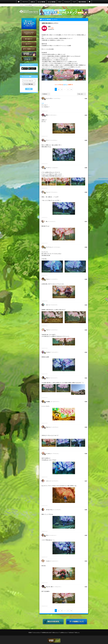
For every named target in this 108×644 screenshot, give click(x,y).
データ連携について (29, 49)
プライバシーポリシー (37, 632)
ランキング (67, 2)
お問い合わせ (71, 632)
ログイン (29, 44)
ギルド (60, 2)
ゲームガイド (29, 59)
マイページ (25, 2)
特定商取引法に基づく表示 (46, 632)
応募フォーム (77, 632)
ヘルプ (74, 2)
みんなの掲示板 (41, 2)
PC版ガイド (29, 39)
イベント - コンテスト (39, 5)
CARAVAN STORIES (54, 641)
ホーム (22, 5)
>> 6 (43, 103)
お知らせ (33, 2)
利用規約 (30, 632)
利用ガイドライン (55, 632)
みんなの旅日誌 (52, 2)
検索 (30, 89)
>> (71, 89)
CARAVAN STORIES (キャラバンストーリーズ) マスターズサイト (29, 12)
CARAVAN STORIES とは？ (29, 54)
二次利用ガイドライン (64, 632)
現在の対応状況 (82, 2)
